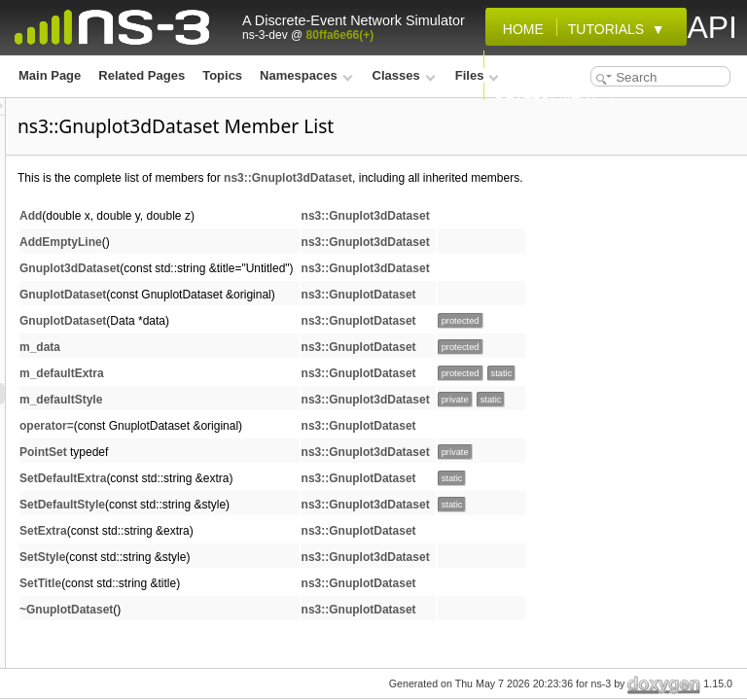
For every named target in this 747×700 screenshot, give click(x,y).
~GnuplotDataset (309, 631)
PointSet (286, 473)
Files (477, 75)
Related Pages (142, 75)
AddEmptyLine (304, 263)
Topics (222, 75)
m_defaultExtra (305, 395)
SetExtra (286, 552)
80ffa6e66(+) (340, 35)
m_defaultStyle (304, 421)
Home (519, 29)
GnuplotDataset (306, 316)
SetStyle (285, 578)
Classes (404, 75)
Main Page (50, 75)
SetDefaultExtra (306, 500)
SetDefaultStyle (305, 526)
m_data (283, 368)
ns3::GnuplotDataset (602, 316)
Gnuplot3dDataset (313, 290)
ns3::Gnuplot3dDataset (531, 178)
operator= (290, 447)
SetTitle (284, 605)
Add (274, 237)
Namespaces (306, 75)
